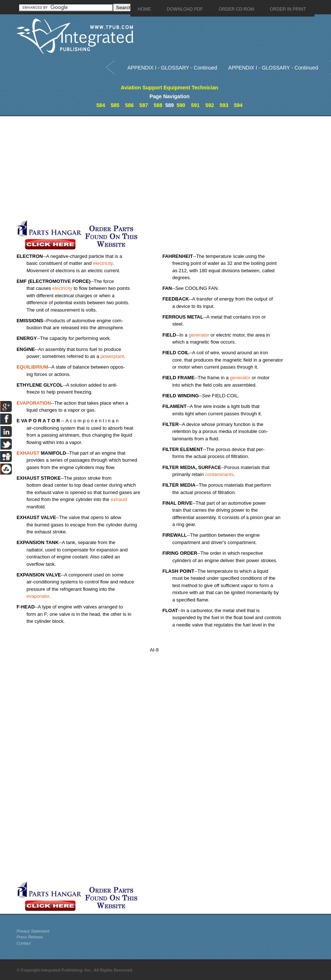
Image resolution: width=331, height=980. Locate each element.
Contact (24, 943)
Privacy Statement (33, 931)
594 (238, 105)
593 (224, 105)
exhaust (119, 499)
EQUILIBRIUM (32, 367)
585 (115, 105)
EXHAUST (28, 453)
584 (101, 105)
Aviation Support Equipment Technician (169, 88)
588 (158, 105)
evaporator (38, 596)
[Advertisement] (173, 168)
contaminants (219, 474)
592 (210, 105)
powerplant (112, 356)
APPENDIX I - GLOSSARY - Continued (172, 68)
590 (181, 105)
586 (129, 105)
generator (199, 335)
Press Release (30, 937)
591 (195, 105)
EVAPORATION (34, 403)
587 (144, 105)
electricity (103, 263)
